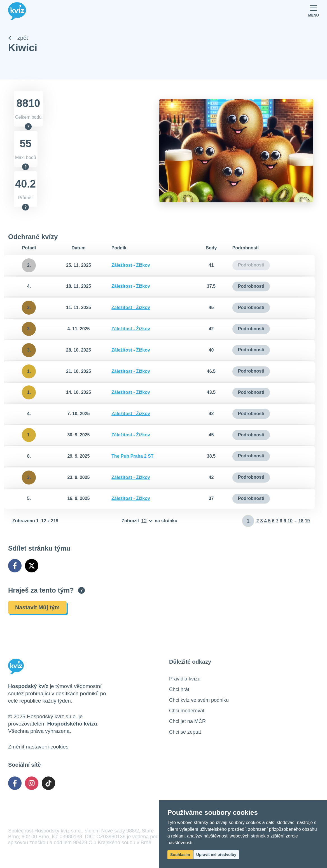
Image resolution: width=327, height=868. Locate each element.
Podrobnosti (251, 286)
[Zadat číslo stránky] (248, 521)
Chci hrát (179, 689)
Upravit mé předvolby (216, 855)
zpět (18, 38)
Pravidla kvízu (185, 679)
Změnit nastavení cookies (38, 747)
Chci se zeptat (185, 732)
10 (290, 521)
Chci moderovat (187, 711)
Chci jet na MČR (187, 721)
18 (301, 521)
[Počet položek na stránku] (149, 521)
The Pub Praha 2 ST (132, 456)
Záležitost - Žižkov (131, 265)
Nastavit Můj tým (37, 607)
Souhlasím (180, 855)
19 (307, 521)
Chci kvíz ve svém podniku (199, 700)
